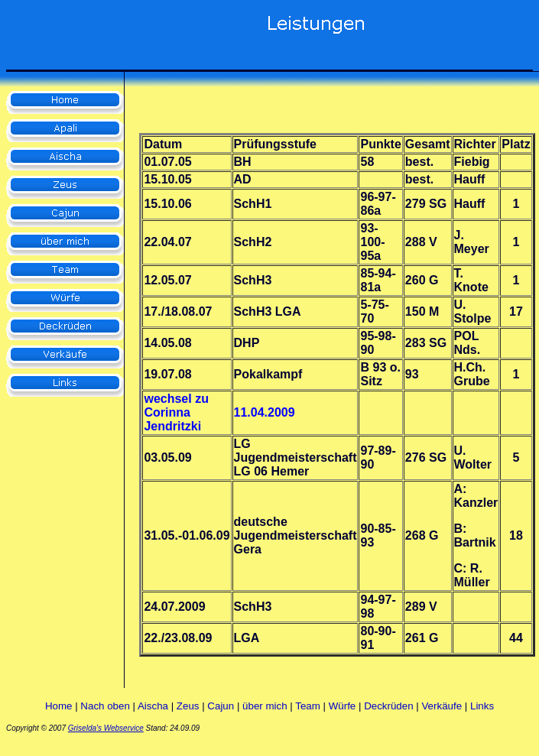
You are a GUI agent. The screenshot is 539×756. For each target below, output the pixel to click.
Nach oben (105, 706)
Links (482, 706)
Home (59, 706)
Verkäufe (442, 706)
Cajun (221, 706)
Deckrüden (388, 706)
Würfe (343, 706)
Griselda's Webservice (106, 728)
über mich (265, 706)
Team (308, 706)
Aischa (153, 706)
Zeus (188, 706)
